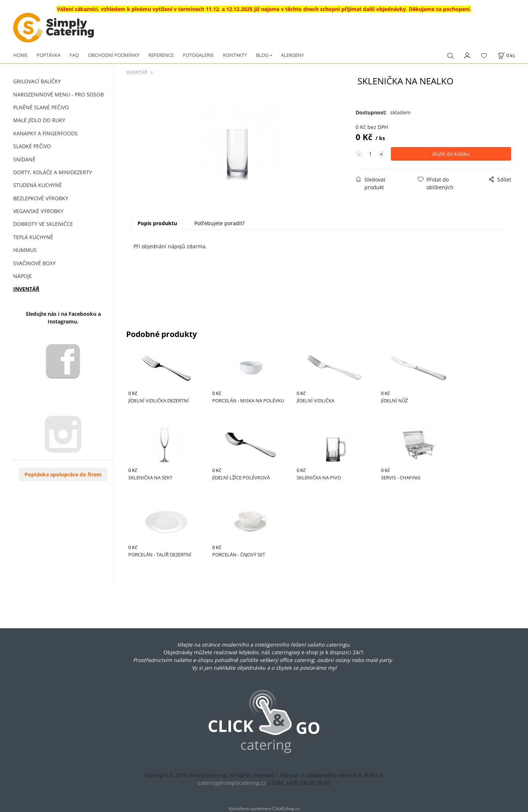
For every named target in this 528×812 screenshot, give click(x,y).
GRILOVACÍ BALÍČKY (37, 81)
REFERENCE (161, 55)
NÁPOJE (23, 276)
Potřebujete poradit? (219, 223)
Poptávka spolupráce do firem (63, 474)
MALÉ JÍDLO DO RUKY (39, 120)
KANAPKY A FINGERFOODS (45, 133)
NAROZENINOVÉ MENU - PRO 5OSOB (58, 94)
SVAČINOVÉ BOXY (34, 263)
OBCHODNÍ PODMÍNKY (114, 55)
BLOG (262, 55)
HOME (20, 55)
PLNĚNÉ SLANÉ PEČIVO (41, 107)
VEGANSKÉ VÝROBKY (38, 211)
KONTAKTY (235, 55)
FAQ (74, 55)
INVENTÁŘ (26, 289)
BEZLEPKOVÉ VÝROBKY (41, 198)
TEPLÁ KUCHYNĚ (33, 237)
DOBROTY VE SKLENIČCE (43, 224)
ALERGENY (292, 55)
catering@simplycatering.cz (232, 783)
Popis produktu (157, 223)
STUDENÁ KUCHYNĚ (38, 185)
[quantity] (370, 154)
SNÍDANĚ (24, 159)
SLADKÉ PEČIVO (32, 146)
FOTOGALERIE (198, 55)
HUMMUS (25, 250)
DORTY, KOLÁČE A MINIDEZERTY (53, 172)
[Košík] (506, 56)
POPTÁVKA (49, 55)
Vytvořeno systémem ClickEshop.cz (264, 808)
